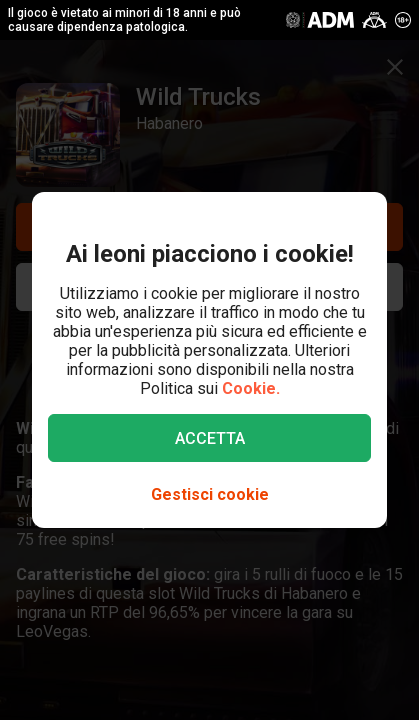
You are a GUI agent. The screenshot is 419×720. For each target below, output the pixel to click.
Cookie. (251, 388)
